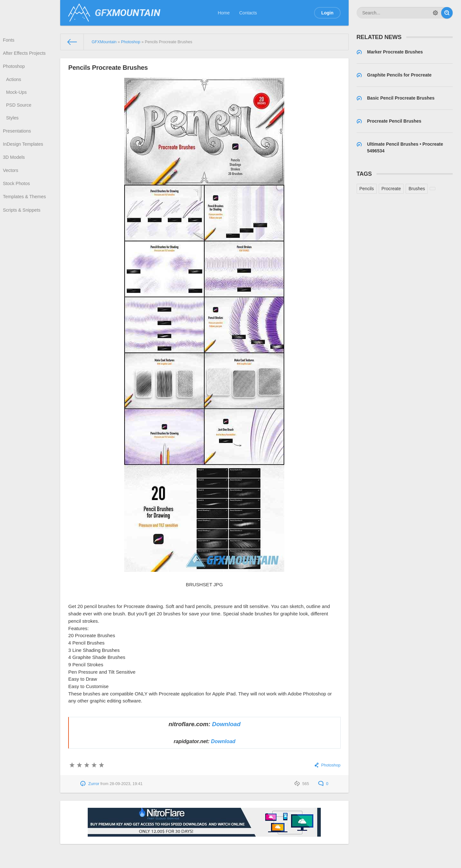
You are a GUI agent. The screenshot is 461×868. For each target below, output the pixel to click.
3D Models (15, 164)
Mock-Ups (17, 95)
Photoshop (15, 68)
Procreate (391, 189)
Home (224, 13)
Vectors (11, 178)
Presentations (18, 136)
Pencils (367, 189)
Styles (13, 122)
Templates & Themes (25, 206)
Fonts (9, 40)
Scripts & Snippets (22, 220)
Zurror (94, 784)
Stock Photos (17, 192)
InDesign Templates (24, 150)
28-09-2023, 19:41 (126, 784)
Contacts (248, 13)
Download (226, 724)
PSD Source (19, 109)
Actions (14, 82)
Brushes (417, 189)
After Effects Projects (25, 54)
